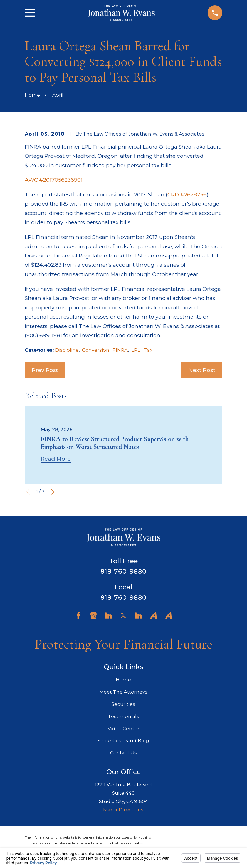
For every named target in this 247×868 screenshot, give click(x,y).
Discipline (67, 350)
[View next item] (53, 492)
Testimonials (123, 716)
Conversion (96, 350)
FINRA (120, 350)
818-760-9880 (124, 571)
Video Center (123, 729)
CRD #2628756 (187, 194)
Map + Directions (123, 810)
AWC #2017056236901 (54, 180)
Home (123, 680)
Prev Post (45, 370)
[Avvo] (154, 616)
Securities (123, 704)
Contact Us (123, 753)
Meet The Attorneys (123, 692)
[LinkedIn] (108, 616)
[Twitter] (123, 616)
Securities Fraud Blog (123, 741)
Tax (148, 350)
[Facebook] (78, 616)
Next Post (202, 370)
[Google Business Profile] (93, 616)
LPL (136, 350)
